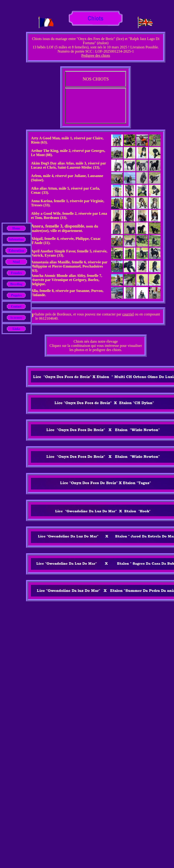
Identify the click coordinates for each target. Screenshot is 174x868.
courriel (128, 314)
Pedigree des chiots (96, 55)
